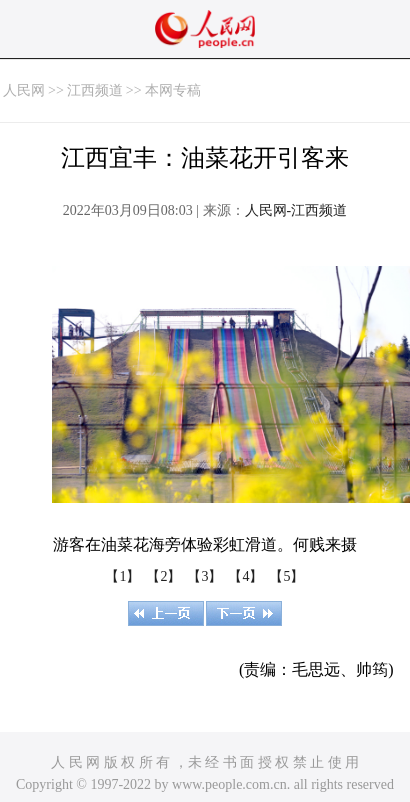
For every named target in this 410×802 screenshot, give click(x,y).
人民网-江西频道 (296, 210)
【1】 (122, 576)
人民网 (24, 90)
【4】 (245, 576)
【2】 (163, 576)
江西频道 (95, 90)
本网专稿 (173, 90)
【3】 (204, 576)
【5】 (286, 576)
